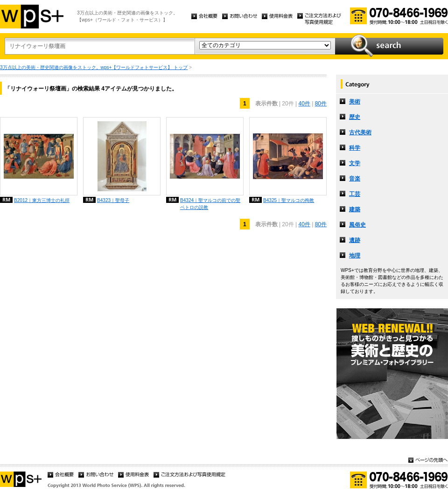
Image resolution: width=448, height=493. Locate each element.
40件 (304, 104)
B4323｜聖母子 (113, 200)
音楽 (355, 179)
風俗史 (357, 225)
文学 (355, 163)
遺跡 (355, 240)
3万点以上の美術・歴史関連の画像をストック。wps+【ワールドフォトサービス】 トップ (94, 67)
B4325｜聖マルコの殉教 (289, 200)
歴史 (355, 117)
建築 (355, 209)
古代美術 (360, 132)
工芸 (355, 194)
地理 (355, 256)
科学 (355, 148)
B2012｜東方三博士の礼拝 (42, 200)
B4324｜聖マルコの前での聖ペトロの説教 (210, 204)
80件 (321, 104)
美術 (355, 102)
